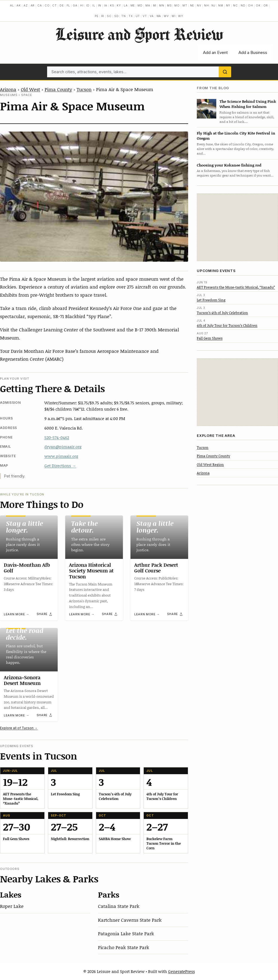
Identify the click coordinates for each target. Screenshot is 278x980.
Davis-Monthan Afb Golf (27, 568)
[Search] (225, 72)
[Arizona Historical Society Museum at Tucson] (94, 537)
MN (162, 5)
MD (140, 5)
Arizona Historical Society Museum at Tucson (91, 571)
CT (55, 5)
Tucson (84, 89)
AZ (26, 5)
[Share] (45, 614)
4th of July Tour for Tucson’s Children (227, 325)
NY (228, 5)
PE (97, 16)
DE (62, 5)
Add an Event (215, 52)
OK (258, 5)
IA (106, 5)
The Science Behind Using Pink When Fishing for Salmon (248, 104)
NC (236, 5)
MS (169, 5)
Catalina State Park (119, 906)
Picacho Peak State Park (124, 947)
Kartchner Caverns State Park (130, 920)
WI (174, 16)
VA (152, 16)
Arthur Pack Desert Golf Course (156, 568)
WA (159, 16)
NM (221, 5)
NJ (213, 5)
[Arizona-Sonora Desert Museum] (29, 650)
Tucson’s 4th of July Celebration (222, 313)
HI (82, 5)
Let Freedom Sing (211, 300)
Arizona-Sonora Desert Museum (22, 680)
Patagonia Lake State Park (126, 933)
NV (199, 5)
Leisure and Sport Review (139, 34)
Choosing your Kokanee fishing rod (229, 165)
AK (19, 5)
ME (133, 5)
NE (192, 5)
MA (148, 5)
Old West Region (210, 465)
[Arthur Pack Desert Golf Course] (159, 537)
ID (88, 5)
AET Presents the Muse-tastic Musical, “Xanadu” (236, 287)
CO (47, 5)
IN (100, 5)
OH (251, 5)
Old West (30, 89)
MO (177, 5)
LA (126, 5)
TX (131, 16)
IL (94, 5)
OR (266, 5)
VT (145, 16)
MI (155, 5)
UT (138, 16)
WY (181, 16)
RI (103, 16)
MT (185, 5)
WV (166, 16)
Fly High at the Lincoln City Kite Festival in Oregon (236, 136)
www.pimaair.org (61, 456)
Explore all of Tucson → (19, 728)
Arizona (8, 89)
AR (33, 5)
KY (119, 5)
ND (243, 5)
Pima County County (213, 456)
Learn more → (17, 614)
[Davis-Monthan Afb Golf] (29, 537)
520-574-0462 (57, 437)
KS (112, 5)
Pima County (58, 89)
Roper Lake (12, 906)
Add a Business (253, 52)
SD (117, 16)
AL (12, 5)
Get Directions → (60, 466)
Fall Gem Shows (210, 338)
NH (207, 5)
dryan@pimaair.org (63, 447)
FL (68, 5)
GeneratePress (181, 971)
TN (124, 16)
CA (40, 5)
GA (75, 5)
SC (109, 16)
